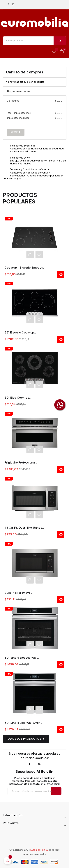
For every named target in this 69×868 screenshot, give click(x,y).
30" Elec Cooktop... (18, 398)
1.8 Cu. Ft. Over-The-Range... (24, 528)
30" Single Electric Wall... (22, 658)
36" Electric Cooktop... (20, 333)
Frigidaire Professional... (21, 463)
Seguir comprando (16, 91)
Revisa (16, 132)
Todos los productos (26, 739)
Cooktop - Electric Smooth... (24, 268)
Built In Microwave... (18, 593)
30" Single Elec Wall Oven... (23, 723)
